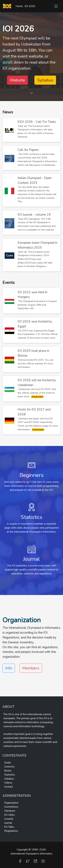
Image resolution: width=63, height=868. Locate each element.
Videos (8, 783)
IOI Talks (9, 827)
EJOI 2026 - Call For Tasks (37, 122)
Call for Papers (28, 150)
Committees (11, 807)
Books (8, 771)
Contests (9, 767)
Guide (7, 763)
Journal (8, 823)
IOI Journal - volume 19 (34, 215)
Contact (9, 787)
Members (31, 668)
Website (17, 80)
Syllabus (45, 80)
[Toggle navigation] (56, 6)
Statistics (10, 775)
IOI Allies (9, 815)
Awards (9, 819)
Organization (11, 803)
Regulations (11, 831)
